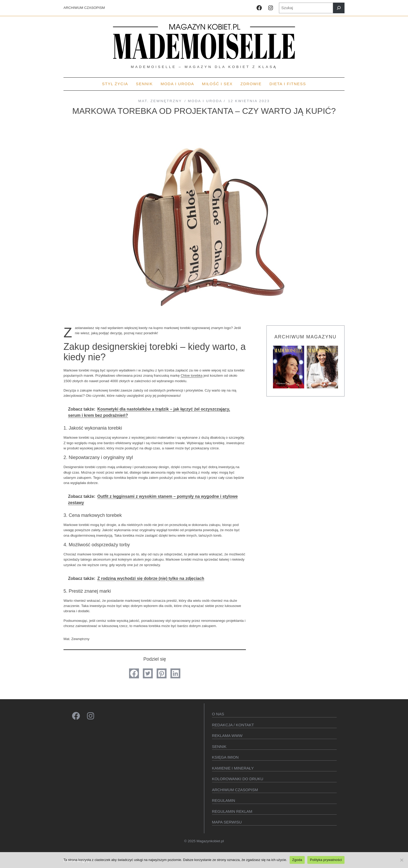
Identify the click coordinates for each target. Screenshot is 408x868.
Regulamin (224, 800)
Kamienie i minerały (233, 768)
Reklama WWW (227, 736)
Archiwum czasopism (235, 790)
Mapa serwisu (227, 822)
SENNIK (219, 746)
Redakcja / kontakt (233, 725)
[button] (134, 673)
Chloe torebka (192, 376)
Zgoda (297, 860)
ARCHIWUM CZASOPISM (84, 8)
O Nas (218, 714)
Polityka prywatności (326, 860)
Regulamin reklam (232, 811)
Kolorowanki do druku (238, 779)
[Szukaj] (339, 8)
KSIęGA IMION (225, 757)
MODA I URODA (205, 101)
